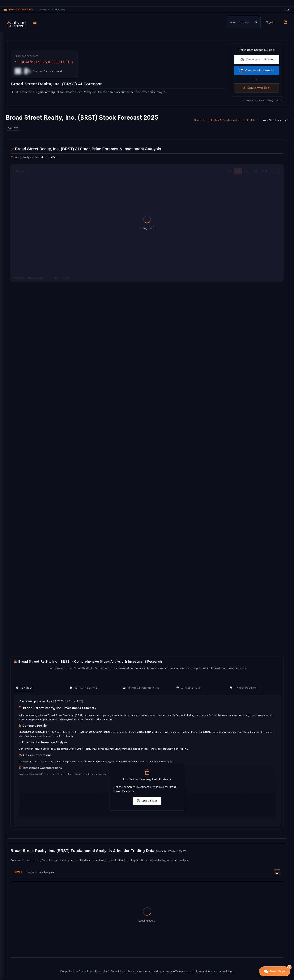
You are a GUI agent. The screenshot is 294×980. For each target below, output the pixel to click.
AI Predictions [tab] (188, 688)
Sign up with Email (257, 88)
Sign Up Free (147, 801)
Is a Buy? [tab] (24, 688)
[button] (275, 971)
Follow (13, 128)
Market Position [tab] (243, 688)
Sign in (270, 22)
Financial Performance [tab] (141, 688)
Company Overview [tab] (85, 688)
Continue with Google (257, 60)
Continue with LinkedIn (257, 70)
